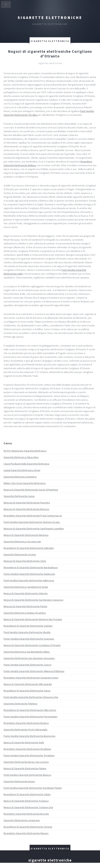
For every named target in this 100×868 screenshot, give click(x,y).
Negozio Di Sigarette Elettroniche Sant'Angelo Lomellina (34, 529)
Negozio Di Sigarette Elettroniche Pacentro (27, 503)
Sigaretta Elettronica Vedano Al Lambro (25, 613)
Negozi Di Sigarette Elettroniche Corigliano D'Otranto (32, 645)
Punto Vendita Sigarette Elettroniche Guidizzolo (29, 574)
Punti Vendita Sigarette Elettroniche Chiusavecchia (31, 697)
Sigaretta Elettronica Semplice (20, 477)
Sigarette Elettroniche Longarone (22, 820)
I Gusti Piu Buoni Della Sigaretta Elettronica (26, 464)
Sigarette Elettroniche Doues (19, 781)
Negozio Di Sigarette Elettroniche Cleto (25, 561)
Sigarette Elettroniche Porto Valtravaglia (25, 730)
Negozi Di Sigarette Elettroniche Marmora (26, 535)
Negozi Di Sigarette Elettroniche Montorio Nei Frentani (33, 619)
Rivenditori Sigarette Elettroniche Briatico (26, 723)
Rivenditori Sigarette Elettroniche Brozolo (26, 814)
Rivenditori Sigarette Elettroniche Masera (26, 833)
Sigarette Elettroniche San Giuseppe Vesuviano (29, 658)
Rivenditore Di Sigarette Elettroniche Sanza (27, 691)
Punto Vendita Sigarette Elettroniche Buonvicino (30, 736)
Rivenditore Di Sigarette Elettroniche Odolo (27, 794)
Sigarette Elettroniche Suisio (19, 496)
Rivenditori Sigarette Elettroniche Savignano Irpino (31, 678)
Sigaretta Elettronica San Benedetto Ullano (27, 652)
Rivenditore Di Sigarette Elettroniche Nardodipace (31, 567)
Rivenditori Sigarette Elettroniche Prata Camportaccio (33, 516)
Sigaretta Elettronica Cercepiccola (22, 542)
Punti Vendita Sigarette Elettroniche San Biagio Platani (33, 788)
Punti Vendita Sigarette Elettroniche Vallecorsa (29, 580)
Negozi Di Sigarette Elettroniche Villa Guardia (28, 684)
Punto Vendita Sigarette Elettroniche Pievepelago (31, 717)
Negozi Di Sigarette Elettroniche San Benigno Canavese (33, 600)
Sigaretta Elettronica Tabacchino (21, 457)
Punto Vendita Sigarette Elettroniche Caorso (28, 665)
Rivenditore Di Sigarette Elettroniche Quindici (28, 626)
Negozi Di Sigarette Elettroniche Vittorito (26, 593)
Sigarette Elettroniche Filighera (20, 704)
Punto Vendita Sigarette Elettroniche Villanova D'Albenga (34, 671)
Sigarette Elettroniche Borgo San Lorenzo (26, 762)
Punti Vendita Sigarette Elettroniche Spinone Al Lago (32, 522)
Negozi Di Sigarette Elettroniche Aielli (24, 742)
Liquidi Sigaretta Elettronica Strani (22, 470)
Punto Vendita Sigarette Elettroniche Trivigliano (29, 755)
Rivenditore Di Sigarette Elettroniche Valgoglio (29, 548)
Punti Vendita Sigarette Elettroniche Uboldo (27, 632)
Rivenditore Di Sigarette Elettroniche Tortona (28, 827)
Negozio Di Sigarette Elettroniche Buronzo (26, 509)
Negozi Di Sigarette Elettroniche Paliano (25, 768)
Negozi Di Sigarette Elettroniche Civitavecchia (28, 807)
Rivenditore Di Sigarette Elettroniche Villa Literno (30, 710)
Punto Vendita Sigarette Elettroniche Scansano (29, 639)
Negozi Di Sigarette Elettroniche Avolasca (26, 801)
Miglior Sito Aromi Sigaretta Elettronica (25, 483)
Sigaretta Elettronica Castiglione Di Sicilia (26, 587)
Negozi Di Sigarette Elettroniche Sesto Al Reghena (31, 490)
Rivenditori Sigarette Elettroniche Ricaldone (27, 749)
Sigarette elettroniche (50, 18)
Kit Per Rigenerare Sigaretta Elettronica (25, 451)
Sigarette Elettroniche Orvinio (20, 554)
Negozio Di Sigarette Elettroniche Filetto (25, 606)
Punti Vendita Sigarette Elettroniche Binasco (27, 775)
